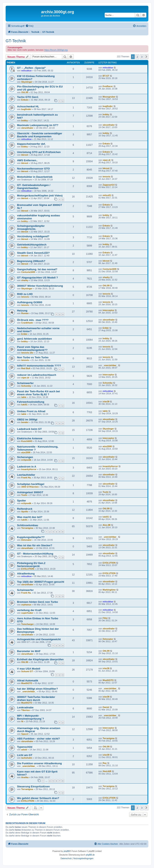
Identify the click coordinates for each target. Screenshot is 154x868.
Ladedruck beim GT (29, 429)
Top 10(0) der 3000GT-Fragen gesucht (41, 582)
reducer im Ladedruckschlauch (37, 375)
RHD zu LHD (25, 294)
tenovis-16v (27, 353)
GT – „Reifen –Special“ (31, 68)
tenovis (107, 177)
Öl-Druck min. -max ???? (33, 320)
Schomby (26, 386)
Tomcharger (28, 624)
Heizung (22, 311)
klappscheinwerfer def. (31, 144)
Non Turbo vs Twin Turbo (33, 357)
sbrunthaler (27, 128)
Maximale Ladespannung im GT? (38, 125)
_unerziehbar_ (110, 365)
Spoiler (22, 501)
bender (25, 422)
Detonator (26, 540)
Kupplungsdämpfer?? (31, 537)
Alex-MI (107, 525)
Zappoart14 (109, 185)
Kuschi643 (27, 441)
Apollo (25, 512)
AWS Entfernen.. (27, 160)
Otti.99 (25, 92)
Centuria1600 (28, 272)
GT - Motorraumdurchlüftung (35, 554)
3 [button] (142, 57)
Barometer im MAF (29, 651)
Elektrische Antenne (30, 438)
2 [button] (137, 57)
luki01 (24, 405)
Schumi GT (27, 671)
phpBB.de (90, 855)
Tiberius (26, 710)
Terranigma (27, 528)
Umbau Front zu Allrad (31, 411)
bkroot (25, 155)
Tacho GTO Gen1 (28, 97)
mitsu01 (107, 195)
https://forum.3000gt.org (56, 50)
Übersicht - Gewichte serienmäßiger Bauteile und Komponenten (40, 135)
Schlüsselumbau (28, 525)
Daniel (106, 707)
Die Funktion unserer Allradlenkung (39, 763)
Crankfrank (27, 323)
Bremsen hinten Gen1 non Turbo (37, 602)
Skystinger (27, 82)
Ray (105, 763)
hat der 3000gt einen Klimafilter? (37, 689)
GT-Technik (16, 41)
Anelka (25, 777)
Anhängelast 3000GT (30, 492)
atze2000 (26, 452)
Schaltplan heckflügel (31, 484)
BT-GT (106, 76)
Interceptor (108, 310)
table (24, 397)
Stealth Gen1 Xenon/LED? (33, 253)
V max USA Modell (29, 669)
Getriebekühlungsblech (32, 245)
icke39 (106, 402)
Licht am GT (25, 755)
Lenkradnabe (25, 707)
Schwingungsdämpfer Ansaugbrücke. (31, 227)
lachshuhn (27, 758)
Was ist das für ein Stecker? (35, 545)
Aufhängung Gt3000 (30, 302)
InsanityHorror (29, 469)
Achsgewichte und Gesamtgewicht (39, 639)
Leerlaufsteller (26, 475)
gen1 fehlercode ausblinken (34, 339)
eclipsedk (26, 460)
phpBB (67, 851)
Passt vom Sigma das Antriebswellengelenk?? (32, 348)
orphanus (26, 605)
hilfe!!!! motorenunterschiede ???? (39, 366)
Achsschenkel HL (28, 106)
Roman (25, 313)
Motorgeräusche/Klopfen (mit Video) (40, 196)
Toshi (24, 495)
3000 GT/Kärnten (30, 487)
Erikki (24, 334)
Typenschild (25, 747)
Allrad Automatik (28, 681)
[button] (146, 57)
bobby (25, 120)
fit (22, 721)
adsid (24, 750)
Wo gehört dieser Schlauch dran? (38, 798)
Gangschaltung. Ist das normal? (37, 269)
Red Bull (26, 368)
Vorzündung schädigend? (33, 236)
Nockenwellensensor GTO (33, 169)
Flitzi (105, 618)
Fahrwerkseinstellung (31, 402)
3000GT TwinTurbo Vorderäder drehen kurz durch (36, 699)
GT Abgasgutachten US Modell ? (37, 278)
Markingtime (109, 590)
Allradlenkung (26, 574)
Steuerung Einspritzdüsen (33, 786)
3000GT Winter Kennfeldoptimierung (40, 286)
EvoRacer (108, 86)
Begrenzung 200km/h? (31, 261)
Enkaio (25, 100)
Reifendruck (25, 509)
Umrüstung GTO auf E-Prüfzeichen (39, 152)
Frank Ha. (26, 478)
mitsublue (26, 71)
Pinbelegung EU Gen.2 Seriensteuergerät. (31, 565)
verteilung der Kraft (29, 610)
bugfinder (26, 109)
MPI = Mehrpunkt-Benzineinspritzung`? (30, 717)
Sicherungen (25, 457)
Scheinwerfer (25, 383)
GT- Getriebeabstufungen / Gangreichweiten (34, 187)
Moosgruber (109, 97)
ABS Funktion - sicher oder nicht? (38, 739)
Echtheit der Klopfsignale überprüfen (40, 659)
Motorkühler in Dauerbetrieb (35, 177)
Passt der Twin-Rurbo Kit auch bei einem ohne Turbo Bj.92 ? (38, 393)
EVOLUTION (28, 569)
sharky (25, 280)
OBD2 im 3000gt (27, 420)
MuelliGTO (27, 683)
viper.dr (107, 160)
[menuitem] (29, 26)
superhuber (27, 613)
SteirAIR (107, 771)
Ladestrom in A (27, 467)
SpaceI (25, 734)
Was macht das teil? (30, 517)
